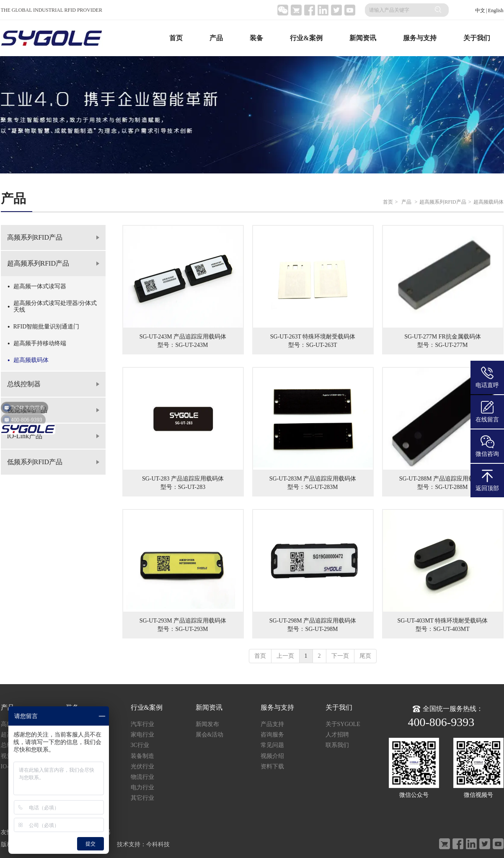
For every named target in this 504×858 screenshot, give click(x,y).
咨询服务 (272, 735)
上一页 (285, 656)
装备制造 (142, 756)
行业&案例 (306, 38)
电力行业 (142, 787)
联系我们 (337, 745)
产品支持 (272, 724)
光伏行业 (142, 766)
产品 (216, 38)
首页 (176, 38)
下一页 (340, 656)
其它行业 (142, 798)
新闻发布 (207, 724)
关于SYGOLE (343, 724)
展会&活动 (210, 735)
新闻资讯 (363, 38)
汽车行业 (142, 724)
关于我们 (477, 38)
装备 (256, 38)
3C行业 (140, 745)
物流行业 (142, 777)
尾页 (365, 656)
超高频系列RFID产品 (443, 202)
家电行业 (142, 735)
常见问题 (272, 745)
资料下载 (272, 766)
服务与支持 (420, 38)
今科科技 (158, 844)
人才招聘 (337, 735)
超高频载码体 (488, 202)
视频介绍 (272, 756)
